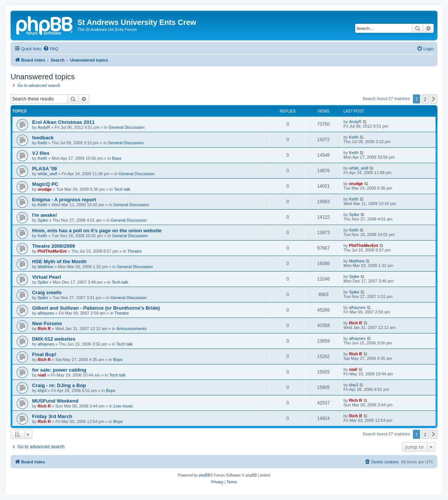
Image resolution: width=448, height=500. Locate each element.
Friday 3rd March (52, 416)
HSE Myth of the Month (59, 262)
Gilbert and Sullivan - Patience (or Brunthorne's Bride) (96, 308)
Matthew (46, 267)
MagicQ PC (45, 184)
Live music (123, 406)
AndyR (44, 127)
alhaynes (46, 313)
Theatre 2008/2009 (54, 246)
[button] (434, 99)
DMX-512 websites (54, 339)
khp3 (42, 390)
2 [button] (425, 99)
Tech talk (122, 189)
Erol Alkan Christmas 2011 (63, 122)
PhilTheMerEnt (52, 251)
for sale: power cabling (59, 370)
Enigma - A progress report (64, 200)
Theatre (134, 251)
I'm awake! (45, 215)
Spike (43, 220)
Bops (117, 158)
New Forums (47, 323)
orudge (45, 189)
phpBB (205, 475)
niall (42, 375)
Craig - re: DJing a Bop (59, 385)
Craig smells (47, 292)
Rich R (44, 329)
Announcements (132, 329)
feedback (43, 138)
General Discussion (126, 127)
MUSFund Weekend (55, 401)
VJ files (41, 153)
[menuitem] (51, 49)
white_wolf (47, 174)
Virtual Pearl (47, 277)
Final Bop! (44, 354)
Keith (42, 143)
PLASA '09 (45, 169)
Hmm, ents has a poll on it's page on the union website (97, 231)
